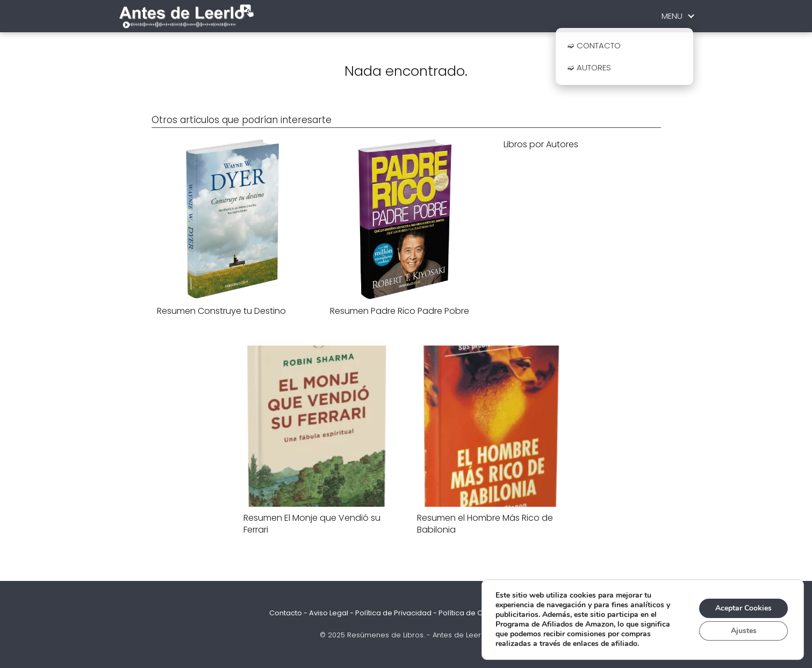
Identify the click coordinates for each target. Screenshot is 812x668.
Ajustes (744, 631)
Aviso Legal (329, 613)
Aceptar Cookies (743, 608)
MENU (672, 16)
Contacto (286, 613)
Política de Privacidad (393, 613)
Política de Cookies (472, 613)
